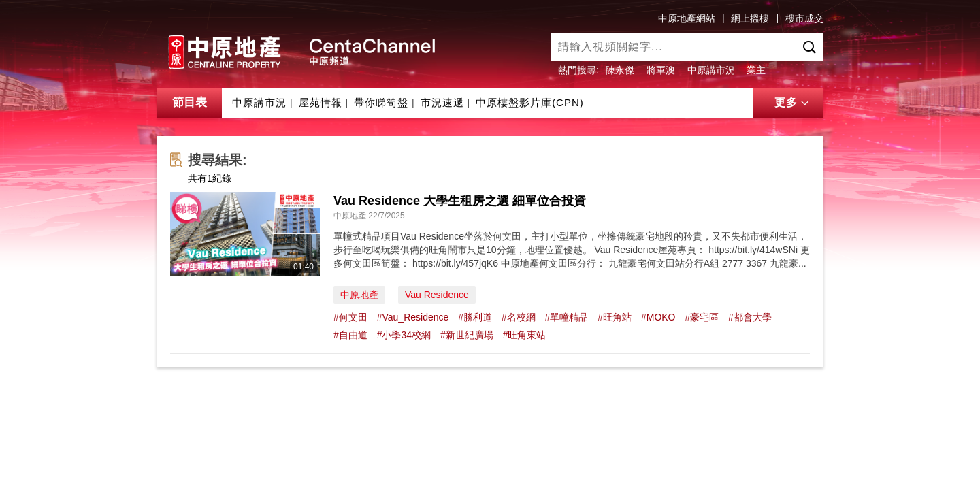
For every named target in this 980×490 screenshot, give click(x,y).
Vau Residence (437, 295)
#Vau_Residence (413, 317)
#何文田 (350, 317)
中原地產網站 (687, 18)
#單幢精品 (567, 317)
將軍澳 (661, 70)
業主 (756, 70)
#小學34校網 (404, 335)
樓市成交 (804, 18)
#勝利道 (475, 317)
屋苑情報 (321, 102)
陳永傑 (620, 70)
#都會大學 (750, 317)
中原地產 (359, 295)
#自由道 (350, 335)
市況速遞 (442, 102)
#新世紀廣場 (467, 335)
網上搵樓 (750, 18)
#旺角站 (615, 317)
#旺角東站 (525, 335)
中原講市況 (711, 70)
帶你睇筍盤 (381, 102)
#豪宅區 (702, 317)
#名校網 (519, 317)
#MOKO (658, 317)
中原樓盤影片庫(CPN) (530, 102)
